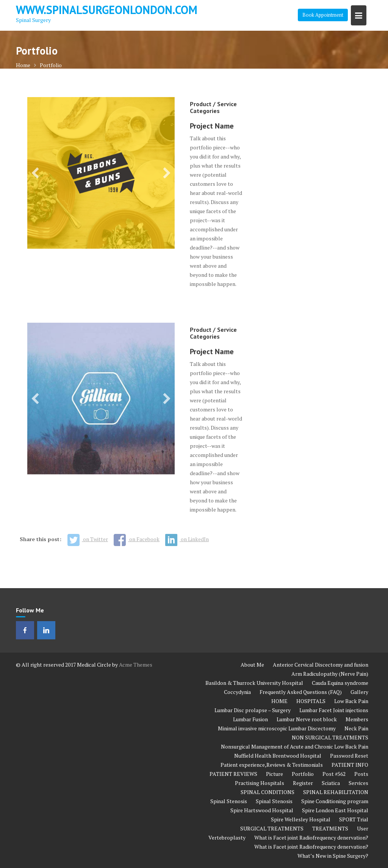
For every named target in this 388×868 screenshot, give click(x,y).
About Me (252, 665)
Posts (361, 774)
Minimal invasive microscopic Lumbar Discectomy (277, 728)
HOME (279, 701)
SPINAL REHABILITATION (336, 792)
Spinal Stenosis (229, 801)
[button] (35, 173)
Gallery (359, 692)
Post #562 (334, 774)
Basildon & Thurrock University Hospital (254, 683)
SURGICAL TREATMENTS (272, 828)
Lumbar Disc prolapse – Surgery (253, 710)
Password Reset (349, 756)
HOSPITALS (311, 701)
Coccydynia (237, 692)
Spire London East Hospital (335, 810)
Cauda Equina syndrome (340, 683)
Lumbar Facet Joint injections (334, 710)
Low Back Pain (351, 701)
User (363, 828)
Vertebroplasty (227, 837)
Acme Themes (136, 665)
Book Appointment (323, 15)
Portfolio (303, 774)
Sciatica (331, 783)
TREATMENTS (330, 828)
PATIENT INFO (350, 765)
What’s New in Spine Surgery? (333, 856)
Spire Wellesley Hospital (301, 819)
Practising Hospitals (260, 783)
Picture (275, 774)
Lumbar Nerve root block (307, 719)
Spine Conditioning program (335, 801)
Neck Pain (356, 728)
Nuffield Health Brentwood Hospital (278, 756)
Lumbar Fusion (250, 719)
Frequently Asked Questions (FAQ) (301, 692)
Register (303, 783)
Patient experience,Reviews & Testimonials (272, 765)
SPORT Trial (354, 819)
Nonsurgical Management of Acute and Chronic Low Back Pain (295, 746)
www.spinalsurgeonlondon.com (107, 10)
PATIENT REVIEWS (233, 774)
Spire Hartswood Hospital (262, 810)
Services (358, 783)
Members (357, 719)
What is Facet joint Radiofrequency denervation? (311, 837)
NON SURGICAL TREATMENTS (330, 737)
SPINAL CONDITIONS (268, 792)
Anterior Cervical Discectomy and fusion (321, 665)
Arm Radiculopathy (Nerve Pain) (330, 674)
